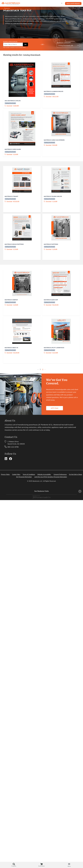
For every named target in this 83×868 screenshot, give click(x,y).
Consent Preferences (60, 474)
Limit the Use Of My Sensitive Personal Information (51, 477)
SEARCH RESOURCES (10, 42)
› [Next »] (45, 369)
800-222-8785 (13, 447)
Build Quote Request (73, 4)
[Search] (62, 3)
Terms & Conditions (29, 474)
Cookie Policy (16, 474)
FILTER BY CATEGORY (64, 43)
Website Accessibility (44, 474)
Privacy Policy (5, 474)
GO (25, 44)
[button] (69, 864)
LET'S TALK (55, 408)
